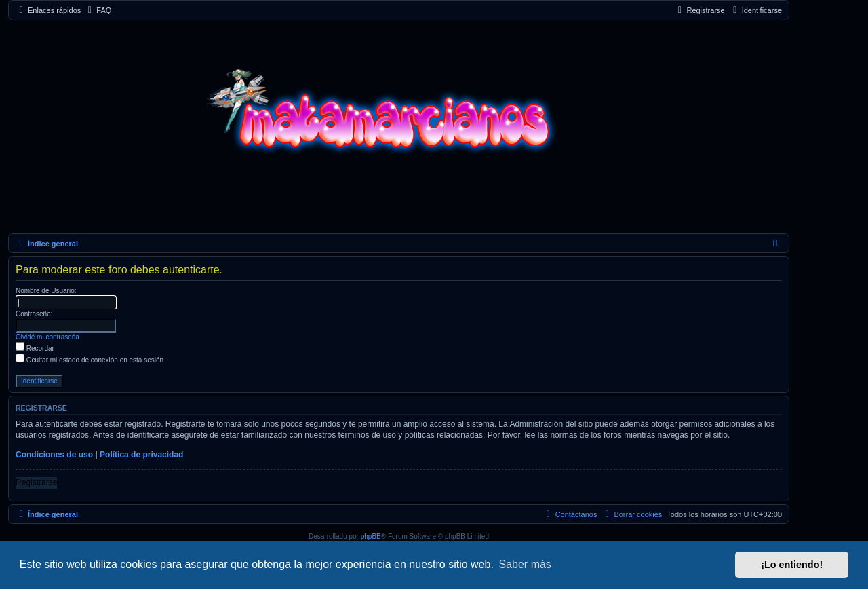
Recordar (35, 348)
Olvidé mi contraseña (47, 337)
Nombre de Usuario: (46, 291)
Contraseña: (34, 314)
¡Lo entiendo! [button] (792, 565)
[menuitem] (98, 11)
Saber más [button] (525, 564)
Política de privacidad (141, 455)
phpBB (371, 536)
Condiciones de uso (54, 455)
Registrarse (36, 482)
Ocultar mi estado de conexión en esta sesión (90, 360)
